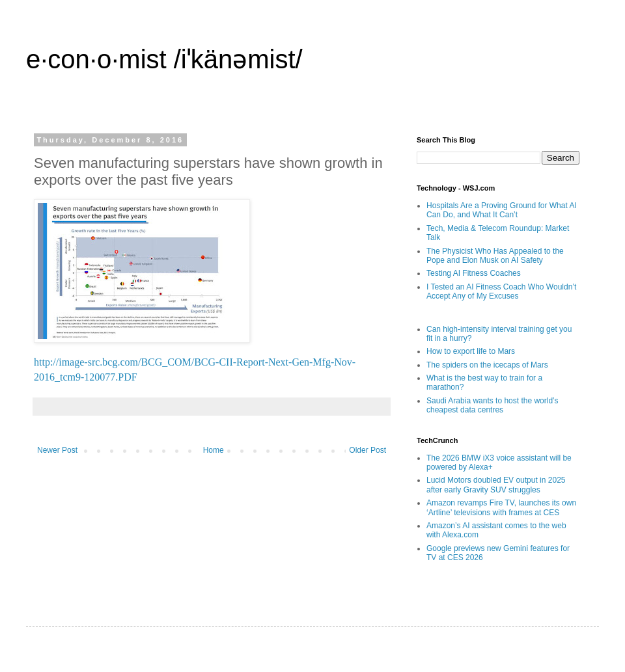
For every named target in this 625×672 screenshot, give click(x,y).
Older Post (368, 450)
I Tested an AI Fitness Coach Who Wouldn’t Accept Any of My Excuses (501, 291)
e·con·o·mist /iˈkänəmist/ (164, 59)
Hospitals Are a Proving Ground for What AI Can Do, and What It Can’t (502, 210)
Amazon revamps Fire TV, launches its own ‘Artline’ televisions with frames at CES (501, 507)
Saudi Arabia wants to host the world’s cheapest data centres (493, 405)
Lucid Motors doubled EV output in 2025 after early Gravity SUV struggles (496, 485)
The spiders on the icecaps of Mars (487, 365)
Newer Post (57, 450)
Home (214, 450)
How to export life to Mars (471, 351)
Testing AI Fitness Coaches (474, 273)
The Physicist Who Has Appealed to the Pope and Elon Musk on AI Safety (495, 256)
